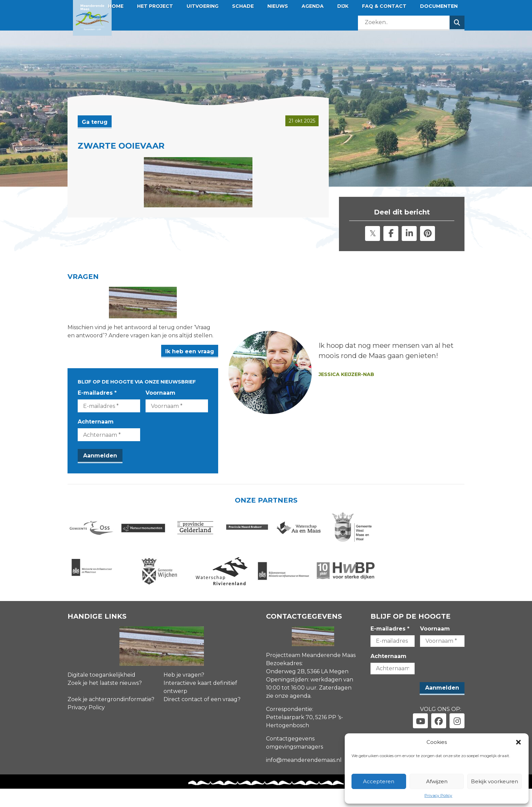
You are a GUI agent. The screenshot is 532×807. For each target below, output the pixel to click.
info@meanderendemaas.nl (304, 779)
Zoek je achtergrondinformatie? (111, 718)
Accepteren (379, 781)
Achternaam (96, 430)
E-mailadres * (97, 402)
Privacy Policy (438, 795)
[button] (518, 742)
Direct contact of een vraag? (202, 718)
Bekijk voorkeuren (495, 781)
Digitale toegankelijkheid (101, 693)
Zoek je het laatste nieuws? (105, 702)
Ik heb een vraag (232, 360)
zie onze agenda (288, 715)
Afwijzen (437, 781)
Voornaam (182, 402)
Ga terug (95, 122)
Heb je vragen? (184, 693)
